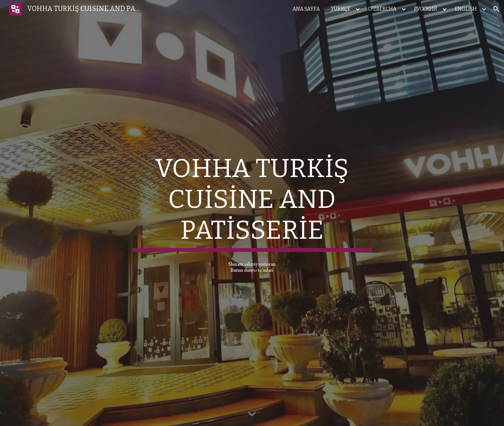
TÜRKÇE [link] (341, 9)
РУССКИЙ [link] (426, 9)
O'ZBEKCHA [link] (382, 9)
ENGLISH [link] (466, 9)
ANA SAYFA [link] (306, 9)
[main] (252, 202)
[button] (496, 9)
